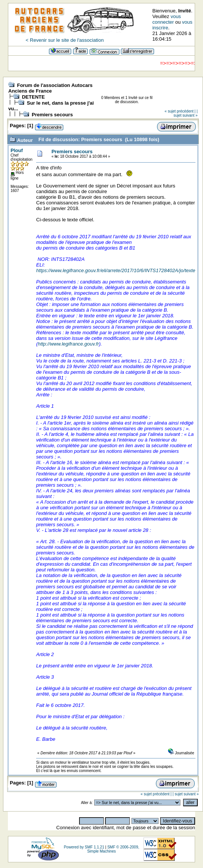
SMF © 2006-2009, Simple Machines (113, 849)
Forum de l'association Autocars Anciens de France (50, 88)
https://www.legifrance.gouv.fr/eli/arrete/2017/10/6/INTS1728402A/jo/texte (116, 270)
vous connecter (166, 19)
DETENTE (33, 97)
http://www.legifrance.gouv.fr (68, 344)
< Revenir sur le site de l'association (65, 40)
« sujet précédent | (180, 111)
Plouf (17, 150)
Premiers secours (52, 115)
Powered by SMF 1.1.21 (84, 847)
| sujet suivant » (186, 113)
